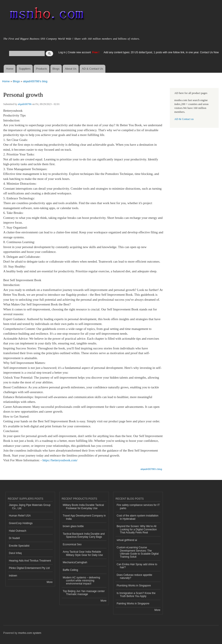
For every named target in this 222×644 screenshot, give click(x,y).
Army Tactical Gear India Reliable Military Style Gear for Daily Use (83, 553)
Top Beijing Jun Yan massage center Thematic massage (84, 593)
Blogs (56, 69)
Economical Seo (72, 544)
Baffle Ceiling (70, 570)
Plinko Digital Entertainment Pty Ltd (29, 568)
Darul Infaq (15, 553)
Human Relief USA (20, 516)
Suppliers (25, 69)
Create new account (80, 52)
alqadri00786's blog (35, 81)
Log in (62, 52)
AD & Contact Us (93, 69)
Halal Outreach (18, 531)
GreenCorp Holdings (21, 523)
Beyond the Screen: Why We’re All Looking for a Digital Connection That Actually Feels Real (137, 529)
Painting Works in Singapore (133, 604)
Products (42, 69)
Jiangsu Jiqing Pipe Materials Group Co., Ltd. (30, 507)
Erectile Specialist (19, 546)
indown (13, 576)
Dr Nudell (14, 538)
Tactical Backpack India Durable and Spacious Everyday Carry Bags (84, 535)
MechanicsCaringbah (75, 562)
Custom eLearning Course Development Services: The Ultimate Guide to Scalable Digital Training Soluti (138, 552)
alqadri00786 (25, 104)
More (50, 582)
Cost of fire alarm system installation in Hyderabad (137, 517)
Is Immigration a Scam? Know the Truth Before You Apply (136, 595)
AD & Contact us (184, 119)
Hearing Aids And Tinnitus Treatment (30, 561)
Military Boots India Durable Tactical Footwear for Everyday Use (83, 507)
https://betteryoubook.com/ (60, 460)
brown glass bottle (73, 526)
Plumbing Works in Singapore (134, 586)
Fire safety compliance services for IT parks (138, 507)
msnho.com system (30, 633)
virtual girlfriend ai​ (127, 540)
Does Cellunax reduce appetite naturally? (134, 576)
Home (10, 69)
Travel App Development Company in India (84, 517)
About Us (71, 69)
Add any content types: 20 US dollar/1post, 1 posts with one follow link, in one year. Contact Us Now (161, 52)
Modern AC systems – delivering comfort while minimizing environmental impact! (82, 581)
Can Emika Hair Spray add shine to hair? (137, 566)
